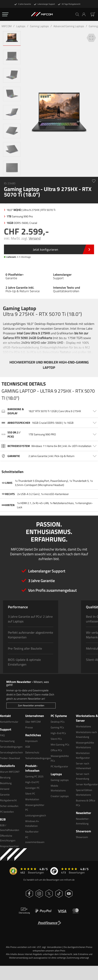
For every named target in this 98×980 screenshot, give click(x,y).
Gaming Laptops (39, 26)
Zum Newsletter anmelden (31, 705)
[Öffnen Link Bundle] (49, 249)
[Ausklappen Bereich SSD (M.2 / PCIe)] (49, 434)
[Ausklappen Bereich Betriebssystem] (49, 446)
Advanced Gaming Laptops (69, 26)
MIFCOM (7, 26)
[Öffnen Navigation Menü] (5, 14)
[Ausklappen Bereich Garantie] (49, 456)
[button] (85, 14)
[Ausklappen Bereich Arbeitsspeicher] (49, 423)
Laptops (21, 26)
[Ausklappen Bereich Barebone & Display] (49, 411)
